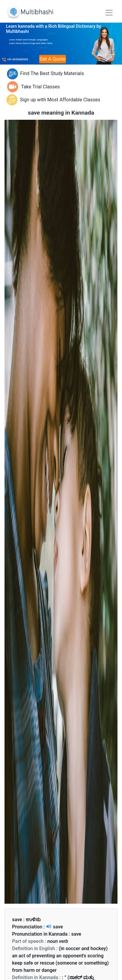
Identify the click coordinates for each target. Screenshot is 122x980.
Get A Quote (53, 59)
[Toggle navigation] (109, 13)
